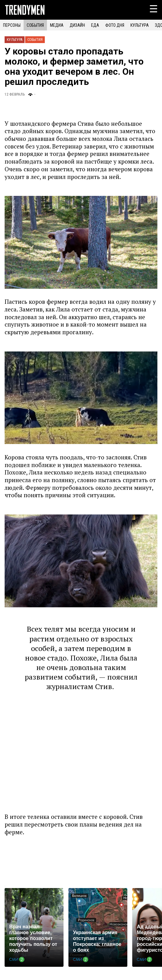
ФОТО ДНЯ (115, 25)
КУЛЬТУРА (140, 25)
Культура (15, 40)
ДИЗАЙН (77, 25)
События (35, 40)
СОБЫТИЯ (35, 25)
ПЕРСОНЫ (12, 25)
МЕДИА (57, 25)
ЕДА (95, 25)
